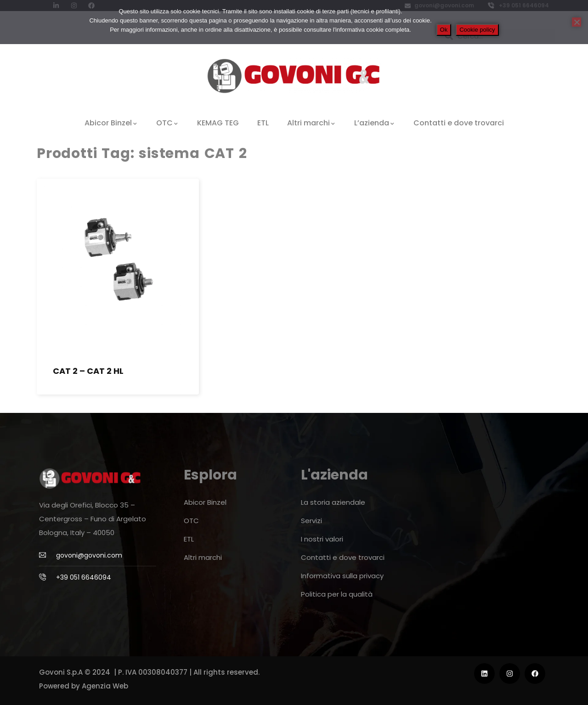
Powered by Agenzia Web (84, 686)
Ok (444, 30)
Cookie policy (477, 30)
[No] (577, 22)
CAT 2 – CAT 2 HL (88, 371)
